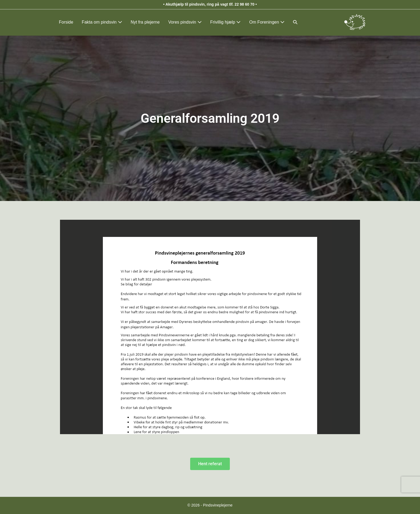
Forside (66, 22)
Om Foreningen (267, 22)
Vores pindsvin (185, 22)
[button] (295, 22)
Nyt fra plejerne (145, 22)
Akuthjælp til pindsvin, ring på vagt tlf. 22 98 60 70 (210, 4)
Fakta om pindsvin (102, 22)
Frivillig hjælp (226, 22)
